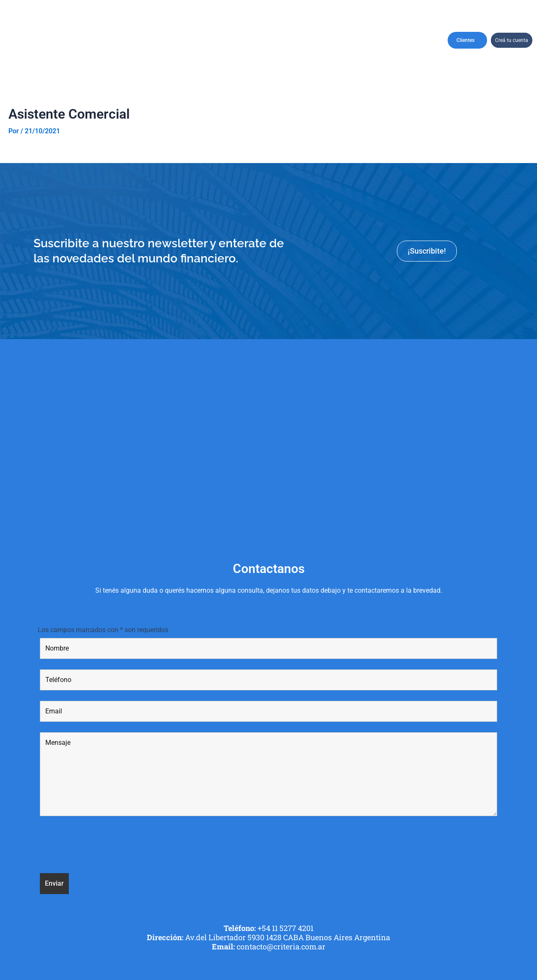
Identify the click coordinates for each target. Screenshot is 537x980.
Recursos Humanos (335, 40)
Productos (260, 40)
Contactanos (413, 40)
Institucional (109, 40)
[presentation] (104, 846)
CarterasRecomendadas (156, 40)
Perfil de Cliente (211, 40)
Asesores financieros (298, 40)
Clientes (468, 40)
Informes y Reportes (372, 40)
